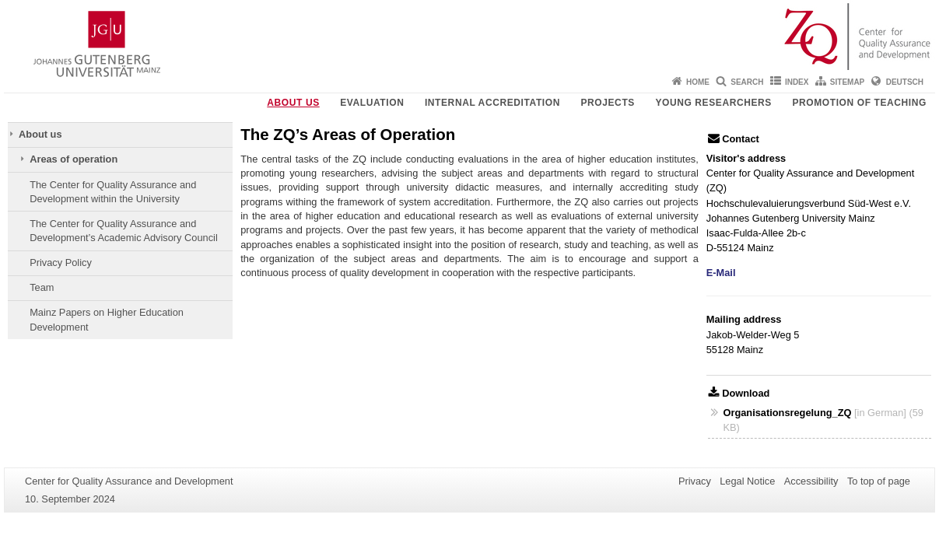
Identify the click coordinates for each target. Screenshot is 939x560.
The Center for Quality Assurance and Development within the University (113, 192)
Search (747, 82)
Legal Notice (747, 481)
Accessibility (811, 481)
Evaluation (372, 103)
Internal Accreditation (492, 103)
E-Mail (721, 273)
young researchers (713, 103)
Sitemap (847, 82)
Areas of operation (74, 159)
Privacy (695, 481)
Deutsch (905, 82)
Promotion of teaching (859, 103)
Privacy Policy (61, 262)
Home (698, 82)
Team (42, 287)
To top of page (879, 481)
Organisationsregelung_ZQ (788, 413)
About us (293, 103)
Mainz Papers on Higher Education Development (107, 319)
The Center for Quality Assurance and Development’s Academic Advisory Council (124, 231)
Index (797, 82)
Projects (607, 103)
